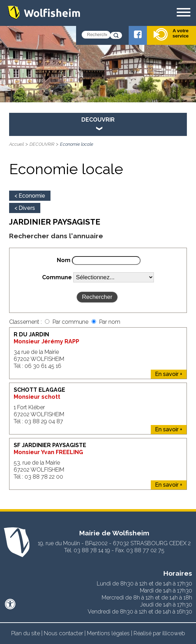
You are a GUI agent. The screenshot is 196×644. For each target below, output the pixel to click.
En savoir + (169, 374)
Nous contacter (63, 633)
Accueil (16, 144)
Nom (64, 260)
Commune (57, 277)
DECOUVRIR (42, 144)
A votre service (171, 34)
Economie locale (77, 144)
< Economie (30, 196)
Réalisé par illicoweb (159, 633)
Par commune (71, 322)
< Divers (25, 208)
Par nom (110, 322)
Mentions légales (108, 633)
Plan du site (26, 633)
